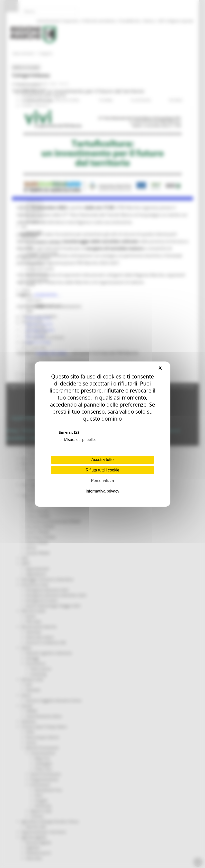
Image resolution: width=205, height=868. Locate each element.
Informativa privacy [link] (102, 491)
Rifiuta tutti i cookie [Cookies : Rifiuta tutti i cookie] (102, 470)
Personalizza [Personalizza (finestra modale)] (102, 481)
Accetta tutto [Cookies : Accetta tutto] (103, 460)
